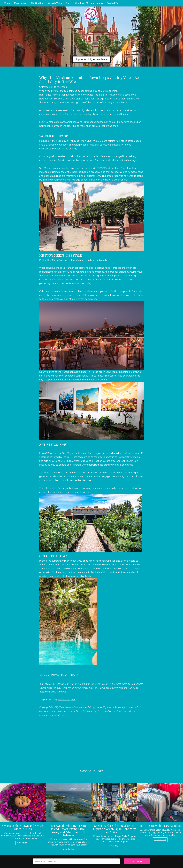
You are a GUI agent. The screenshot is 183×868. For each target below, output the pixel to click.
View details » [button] (23, 843)
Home (7, 3)
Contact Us (112, 3)
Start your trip (137, 861)
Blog (68, 3)
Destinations (38, 3)
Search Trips (55, 3)
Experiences (21, 3)
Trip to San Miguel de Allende (92, 59)
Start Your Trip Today (91, 771)
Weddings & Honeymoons (89, 3)
